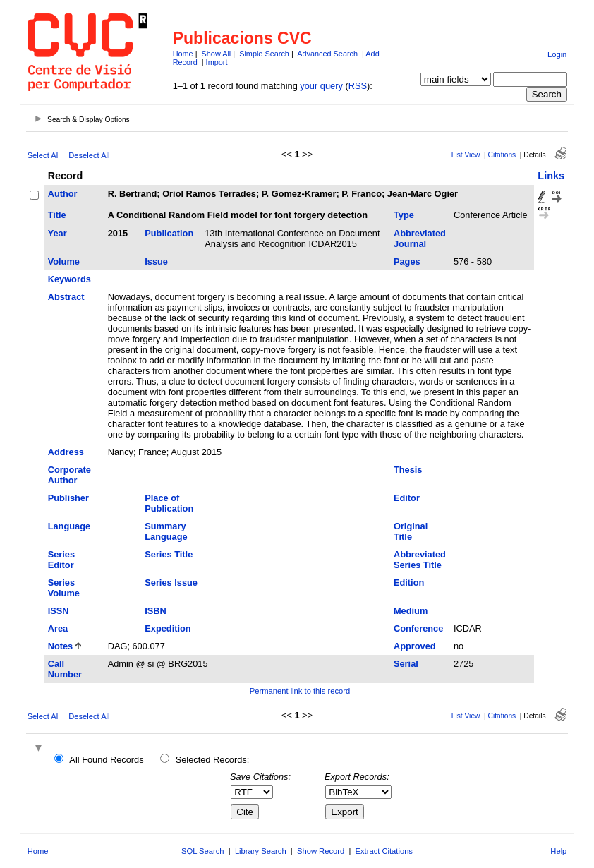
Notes (61, 646)
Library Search (261, 851)
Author (63, 194)
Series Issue (171, 583)
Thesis (408, 470)
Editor (407, 498)
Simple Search (264, 54)
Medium (411, 611)
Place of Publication (169, 503)
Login (557, 54)
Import (217, 62)
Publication (169, 233)
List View (466, 155)
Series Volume (64, 588)
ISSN (59, 611)
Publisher (68, 498)
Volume (64, 261)
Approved (415, 646)
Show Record (321, 851)
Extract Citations (384, 851)
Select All (44, 155)
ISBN (156, 611)
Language (69, 526)
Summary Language (166, 531)
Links (551, 176)
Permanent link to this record (300, 691)
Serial (406, 664)
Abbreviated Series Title (420, 560)
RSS (358, 86)
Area (58, 628)
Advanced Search (327, 54)
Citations (502, 155)
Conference (418, 628)
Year (57, 233)
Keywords (69, 279)
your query (321, 86)
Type (404, 215)
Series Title (169, 554)
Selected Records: (213, 760)
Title (57, 215)
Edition (409, 583)
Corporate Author (69, 475)
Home (183, 54)
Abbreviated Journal (420, 239)
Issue (156, 261)
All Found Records (106, 760)
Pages (407, 261)
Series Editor (61, 560)
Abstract (66, 297)
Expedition (168, 628)
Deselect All (89, 155)
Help (558, 851)
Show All (217, 54)
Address (66, 452)
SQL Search (203, 851)
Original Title (411, 531)
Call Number (65, 669)
